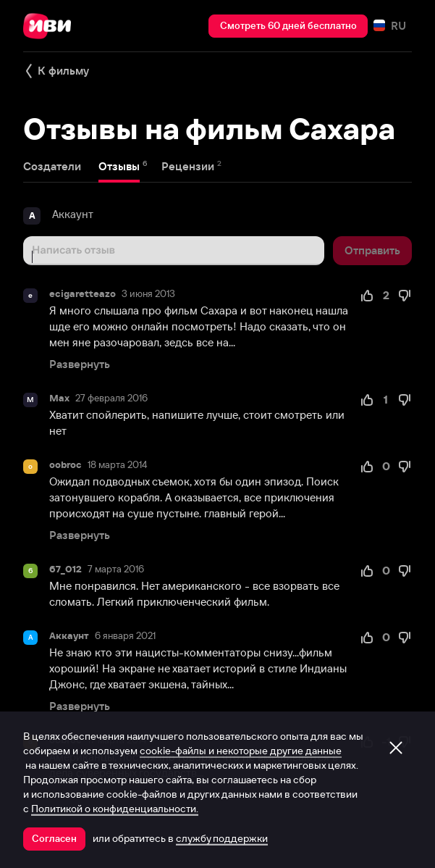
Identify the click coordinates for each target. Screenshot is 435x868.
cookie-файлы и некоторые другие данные (241, 751)
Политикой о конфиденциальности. (115, 809)
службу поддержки (222, 838)
